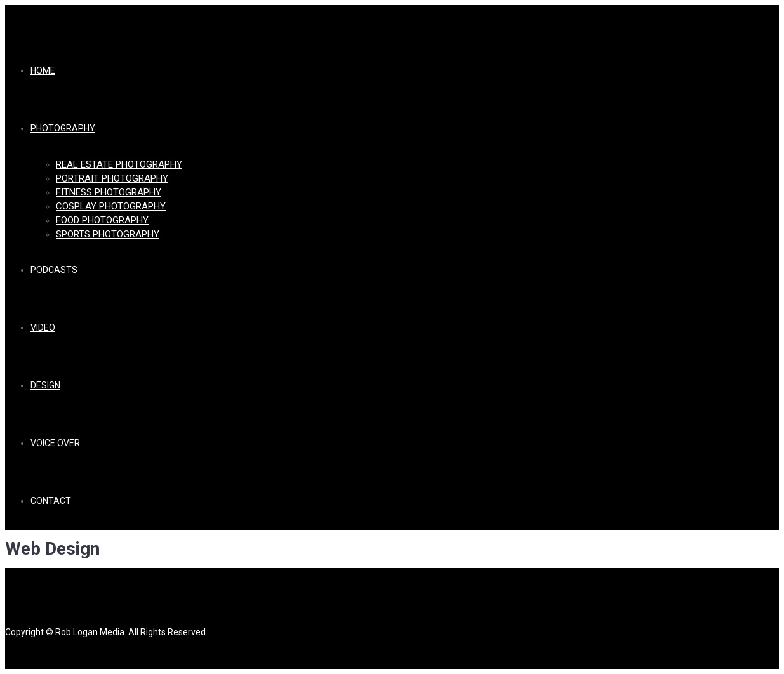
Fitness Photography (109, 192)
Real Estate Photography (119, 164)
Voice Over (55, 443)
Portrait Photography (112, 178)
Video (43, 327)
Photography (63, 128)
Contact (51, 501)
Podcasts (54, 270)
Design (45, 385)
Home (43, 70)
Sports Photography (108, 234)
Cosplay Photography (111, 206)
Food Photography (102, 220)
